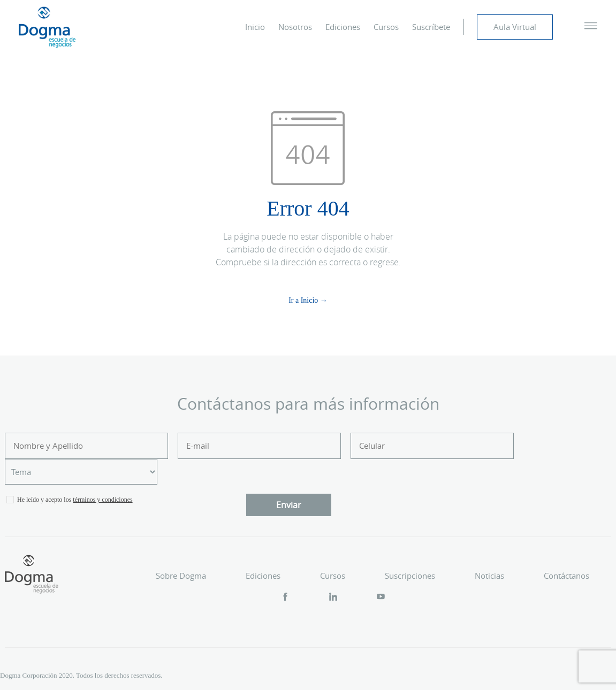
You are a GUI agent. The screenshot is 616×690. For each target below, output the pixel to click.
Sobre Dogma (181, 576)
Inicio (255, 27)
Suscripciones (410, 576)
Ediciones (343, 27)
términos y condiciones (102, 500)
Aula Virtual (515, 27)
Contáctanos (566, 576)
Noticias (489, 576)
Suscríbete (431, 27)
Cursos (386, 27)
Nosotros (295, 27)
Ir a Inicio (303, 300)
